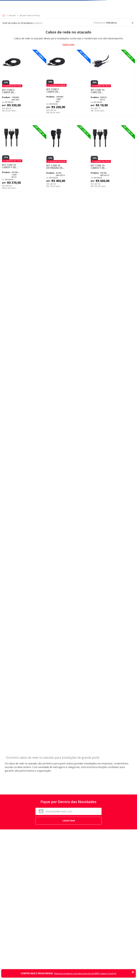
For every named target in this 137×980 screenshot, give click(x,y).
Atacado (12, 16)
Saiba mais (68, 44)
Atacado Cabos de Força (30, 16)
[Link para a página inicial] (4, 16)
